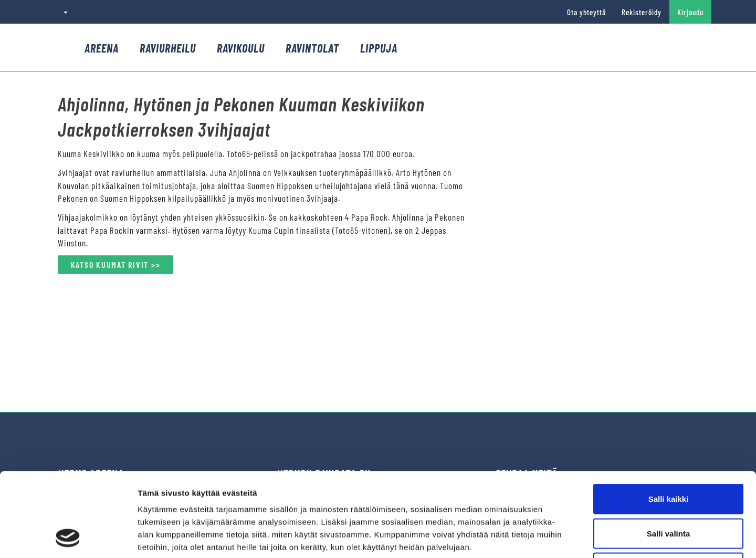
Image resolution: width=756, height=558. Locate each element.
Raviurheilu (168, 48)
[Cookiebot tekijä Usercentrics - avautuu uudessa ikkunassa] (68, 538)
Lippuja (379, 48)
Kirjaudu (690, 12)
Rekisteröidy (642, 12)
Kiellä (668, 489)
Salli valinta (669, 455)
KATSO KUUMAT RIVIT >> (116, 265)
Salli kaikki (669, 420)
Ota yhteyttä (586, 12)
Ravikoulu (241, 48)
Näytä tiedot (561, 537)
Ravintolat (312, 48)
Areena (102, 48)
